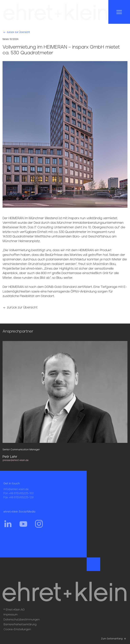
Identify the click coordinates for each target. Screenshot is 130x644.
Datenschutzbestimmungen (22, 620)
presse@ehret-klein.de (16, 460)
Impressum (11, 615)
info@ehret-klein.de (16, 493)
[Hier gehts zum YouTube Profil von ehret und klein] (23, 527)
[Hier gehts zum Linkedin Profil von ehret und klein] (8, 527)
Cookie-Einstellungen (17, 629)
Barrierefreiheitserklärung (20, 624)
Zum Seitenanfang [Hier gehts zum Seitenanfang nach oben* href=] (114, 639)
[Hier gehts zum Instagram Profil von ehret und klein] (39, 527)
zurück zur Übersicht (16, 32)
